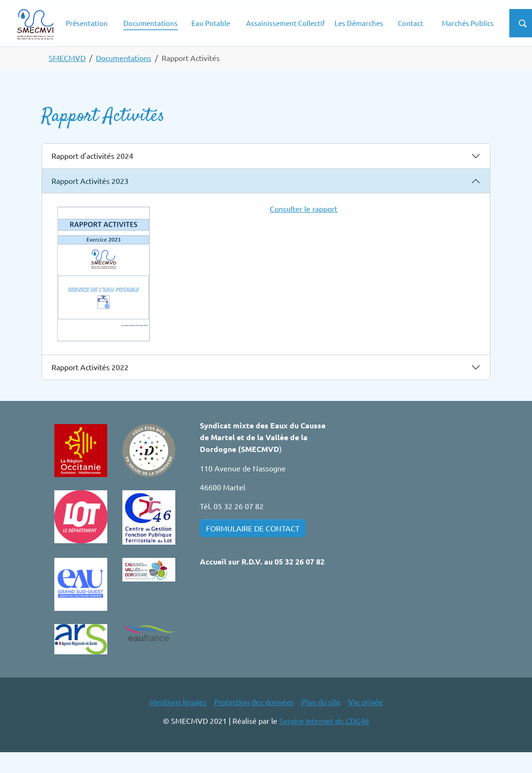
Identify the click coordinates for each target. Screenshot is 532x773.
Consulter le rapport (304, 229)
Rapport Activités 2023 (90, 201)
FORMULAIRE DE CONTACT (253, 548)
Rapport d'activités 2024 (92, 176)
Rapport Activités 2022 (90, 387)
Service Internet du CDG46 (324, 741)
